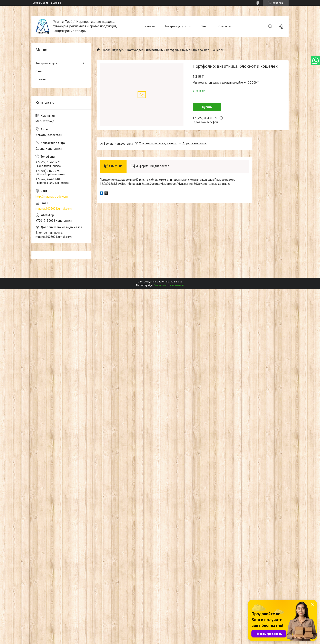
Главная (149, 26)
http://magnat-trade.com (52, 197)
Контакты (224, 26)
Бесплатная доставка (118, 144)
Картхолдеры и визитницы (145, 50)
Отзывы (41, 79)
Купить (207, 107)
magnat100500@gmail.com (54, 209)
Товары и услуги (176, 26)
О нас (204, 26)
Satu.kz (178, 282)
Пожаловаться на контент (169, 285)
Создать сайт (40, 3)
